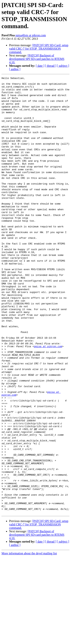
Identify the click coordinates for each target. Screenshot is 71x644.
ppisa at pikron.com (48, 400)
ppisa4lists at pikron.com (31, 35)
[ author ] (15, 69)
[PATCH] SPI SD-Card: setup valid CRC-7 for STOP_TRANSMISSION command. (39, 49)
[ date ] (40, 66)
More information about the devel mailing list (29, 641)
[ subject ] (63, 66)
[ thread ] (51, 66)
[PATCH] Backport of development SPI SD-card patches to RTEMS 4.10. (37, 59)
